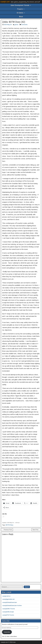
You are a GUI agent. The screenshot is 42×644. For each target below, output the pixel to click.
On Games (20, 13)
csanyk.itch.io (6, 596)
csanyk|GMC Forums (9, 609)
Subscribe (7, 632)
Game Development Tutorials (20, 5)
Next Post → (36, 530)
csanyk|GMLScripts (8, 612)
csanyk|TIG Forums (8, 615)
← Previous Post (7, 530)
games (16, 25)
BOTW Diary (9, 525)
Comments (24, 25)
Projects (20, 9)
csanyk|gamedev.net (8, 599)
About (21, 17)
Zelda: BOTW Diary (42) (14, 22)
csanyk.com (5, 2)
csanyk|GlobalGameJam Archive (12, 605)
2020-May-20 (8, 25)
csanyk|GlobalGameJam (10, 602)
